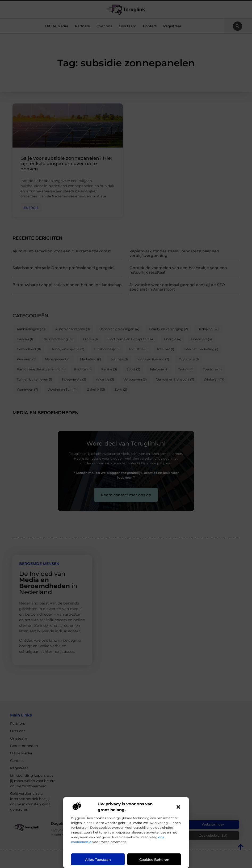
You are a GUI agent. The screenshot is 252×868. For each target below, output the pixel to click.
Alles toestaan (98, 860)
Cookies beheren (154, 860)
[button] (178, 807)
